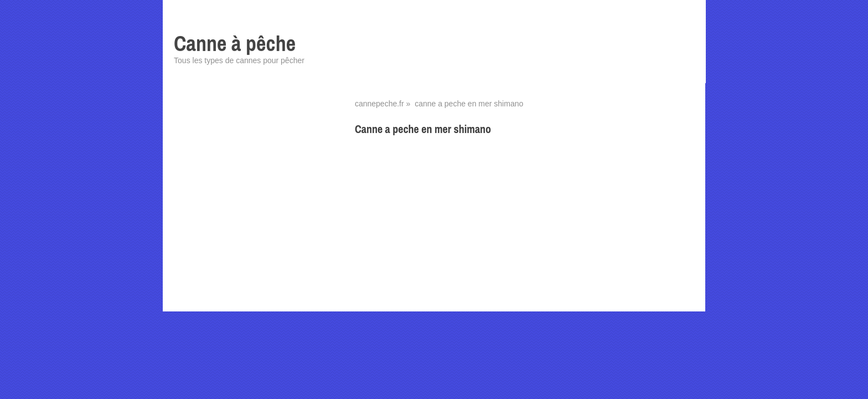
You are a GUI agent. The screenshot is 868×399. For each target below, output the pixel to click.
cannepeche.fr (379, 104)
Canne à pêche (235, 44)
